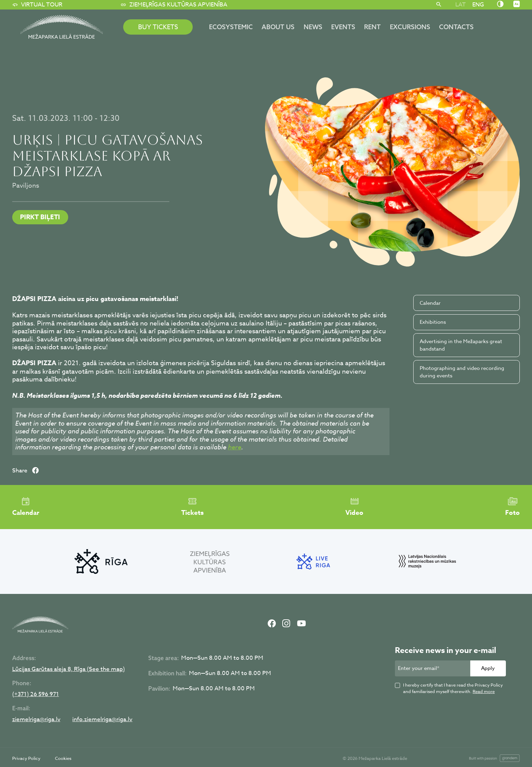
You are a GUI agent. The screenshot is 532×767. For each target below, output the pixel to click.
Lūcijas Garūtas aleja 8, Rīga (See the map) (69, 669)
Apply (488, 668)
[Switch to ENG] (478, 4)
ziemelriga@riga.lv (36, 720)
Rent (372, 27)
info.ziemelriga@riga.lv (102, 720)
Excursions (410, 27)
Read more (484, 691)
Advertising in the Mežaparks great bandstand (461, 345)
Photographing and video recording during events (462, 372)
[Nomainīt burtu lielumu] (517, 4)
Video (354, 507)
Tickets (192, 507)
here (235, 447)
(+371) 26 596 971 (36, 695)
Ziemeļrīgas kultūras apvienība (174, 5)
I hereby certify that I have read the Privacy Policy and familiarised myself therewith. (453, 688)
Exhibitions (433, 322)
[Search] (439, 5)
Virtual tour (37, 5)
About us (278, 27)
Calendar (430, 303)
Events (343, 27)
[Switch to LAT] (460, 4)
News (313, 27)
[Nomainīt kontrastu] (500, 4)
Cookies (63, 758)
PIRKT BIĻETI (40, 217)
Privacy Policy (26, 758)
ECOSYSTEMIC (231, 27)
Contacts (456, 27)
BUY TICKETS (158, 27)
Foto (512, 507)
